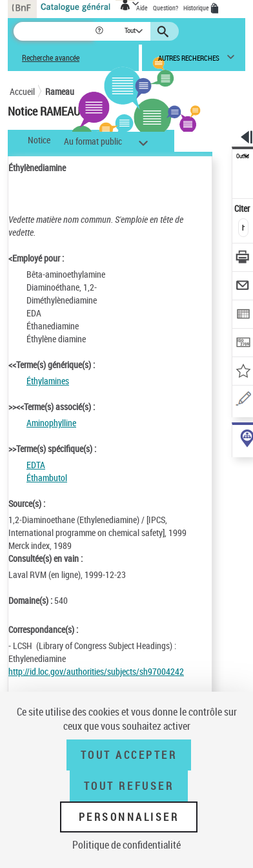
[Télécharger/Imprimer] (243, 259)
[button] (100, 31)
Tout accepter (129, 755)
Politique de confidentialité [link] (126, 845)
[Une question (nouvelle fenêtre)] (243, 401)
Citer (243, 208)
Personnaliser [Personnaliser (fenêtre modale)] (129, 817)
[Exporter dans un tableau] (243, 315)
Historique (197, 8)
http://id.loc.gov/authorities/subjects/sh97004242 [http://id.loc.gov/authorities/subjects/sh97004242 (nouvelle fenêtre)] (96, 671)
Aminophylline (51, 423)
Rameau (60, 91)
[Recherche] (54, 31)
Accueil (22, 91)
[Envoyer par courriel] (243, 287)
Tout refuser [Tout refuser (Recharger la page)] (129, 786)
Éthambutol (47, 478)
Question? (166, 8)
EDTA (36, 465)
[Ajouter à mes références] (243, 372)
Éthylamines (48, 381)
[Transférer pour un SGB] (243, 344)
